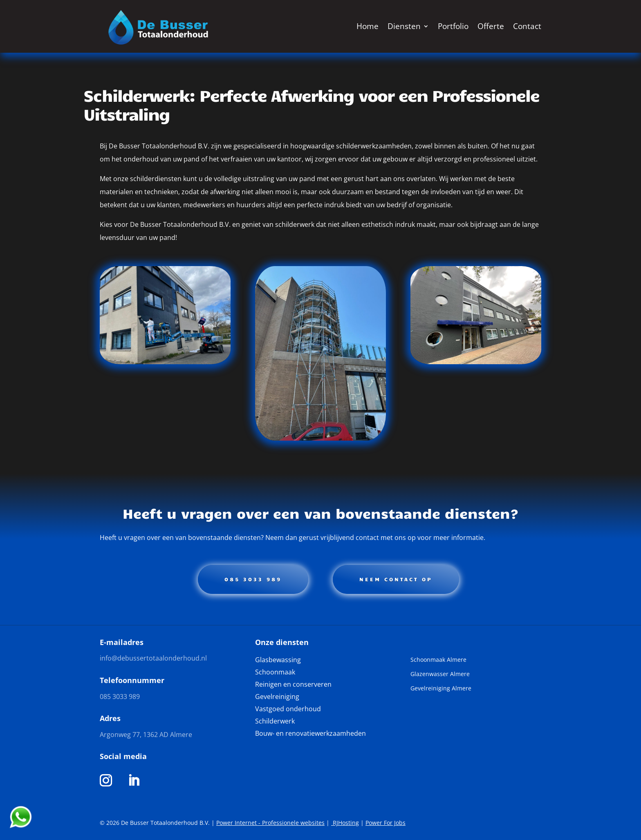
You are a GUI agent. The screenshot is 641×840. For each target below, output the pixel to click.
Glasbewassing (278, 661)
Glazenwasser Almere (440, 674)
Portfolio (453, 26)
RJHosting (345, 823)
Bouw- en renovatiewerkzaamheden (310, 734)
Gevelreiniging (277, 697)
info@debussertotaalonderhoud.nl (153, 658)
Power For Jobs (385, 823)
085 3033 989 (253, 579)
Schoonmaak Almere (438, 660)
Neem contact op (396, 579)
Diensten (404, 26)
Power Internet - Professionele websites (270, 823)
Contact (527, 26)
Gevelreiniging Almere (441, 689)
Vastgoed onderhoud (288, 710)
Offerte (491, 26)
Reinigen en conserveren (293, 685)
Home (368, 26)
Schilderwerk (275, 722)
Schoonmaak (275, 673)
